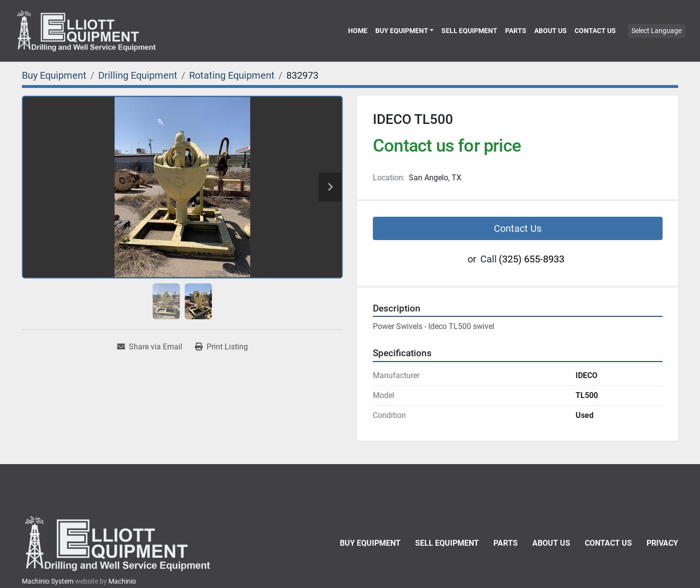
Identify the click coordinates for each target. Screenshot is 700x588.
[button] (404, 31)
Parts (516, 31)
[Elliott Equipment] (119, 544)
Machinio (122, 581)
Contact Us (595, 31)
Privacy (662, 543)
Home (358, 31)
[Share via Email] (150, 347)
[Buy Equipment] (54, 75)
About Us (551, 31)
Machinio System (48, 581)
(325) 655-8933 (532, 259)
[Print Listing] (221, 347)
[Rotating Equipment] (232, 75)
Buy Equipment (402, 31)
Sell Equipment (469, 31)
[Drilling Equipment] (138, 75)
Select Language (656, 31)
